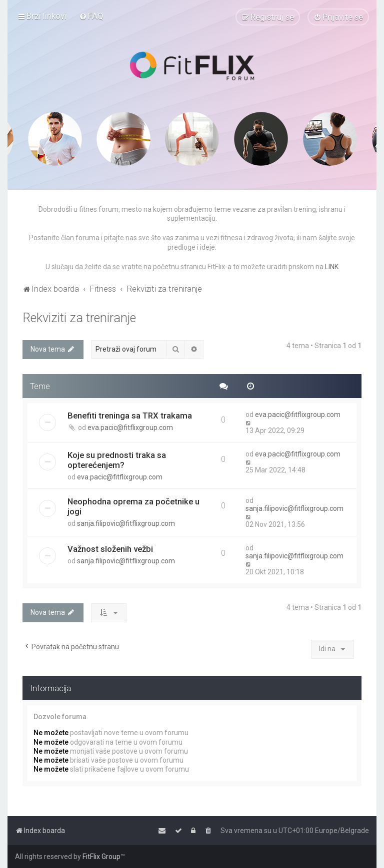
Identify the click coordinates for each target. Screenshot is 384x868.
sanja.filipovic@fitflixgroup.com (126, 523)
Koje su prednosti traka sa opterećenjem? (117, 460)
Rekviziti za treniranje (79, 318)
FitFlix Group (101, 857)
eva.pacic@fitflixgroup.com (130, 428)
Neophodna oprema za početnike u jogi (133, 506)
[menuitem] (91, 16)
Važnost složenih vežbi (110, 549)
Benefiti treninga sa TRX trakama (130, 416)
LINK (332, 267)
